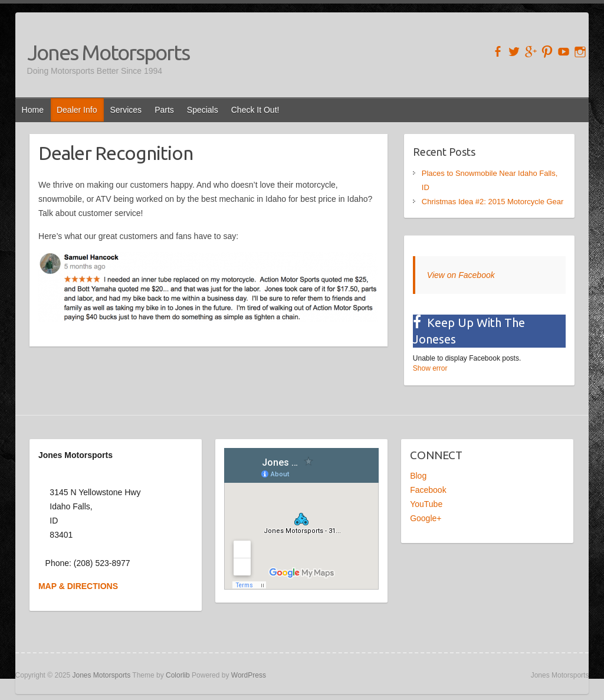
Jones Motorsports (108, 52)
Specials (203, 110)
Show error (430, 368)
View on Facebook (461, 275)
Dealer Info (77, 110)
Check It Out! (255, 110)
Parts (164, 110)
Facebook (428, 490)
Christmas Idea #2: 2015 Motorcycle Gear (493, 202)
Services (126, 110)
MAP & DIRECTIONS (78, 586)
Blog (418, 476)
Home (33, 110)
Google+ (426, 518)
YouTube (426, 504)
